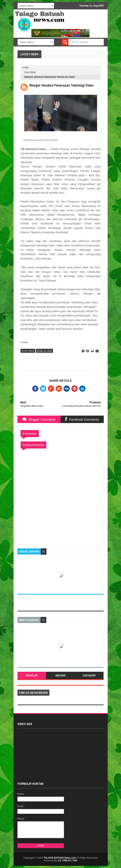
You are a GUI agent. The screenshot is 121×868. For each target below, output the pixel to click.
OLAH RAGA (30, 72)
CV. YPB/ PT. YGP (68, 861)
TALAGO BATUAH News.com (60, 858)
